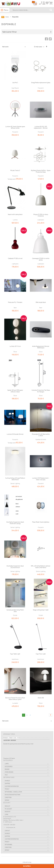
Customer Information (12, 786)
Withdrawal (9, 845)
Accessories (9, 766)
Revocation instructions (13, 795)
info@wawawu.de (11, 827)
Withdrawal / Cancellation (13, 792)
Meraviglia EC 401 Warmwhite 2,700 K (41, 435)
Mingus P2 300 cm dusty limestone (41, 215)
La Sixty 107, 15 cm (15, 346)
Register (8, 812)
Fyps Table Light (15, 654)
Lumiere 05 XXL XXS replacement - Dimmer (41, 127)
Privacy (7, 789)
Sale (6, 775)
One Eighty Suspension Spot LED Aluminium (15, 567)
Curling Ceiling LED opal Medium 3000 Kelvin (15, 479)
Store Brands (9, 772)
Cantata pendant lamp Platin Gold (15, 611)
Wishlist (7, 806)
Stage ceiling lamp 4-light (41, 610)
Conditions (8, 797)
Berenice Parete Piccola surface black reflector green (15, 699)
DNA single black (41, 302)
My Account (8, 809)
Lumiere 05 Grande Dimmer (15, 434)
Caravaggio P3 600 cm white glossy (41, 259)
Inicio (7, 17)
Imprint (7, 800)
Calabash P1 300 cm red (15, 258)
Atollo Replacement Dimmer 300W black (41, 347)
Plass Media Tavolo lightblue (41, 522)
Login (6, 814)
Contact (7, 831)
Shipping (7, 783)
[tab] (27, 32)
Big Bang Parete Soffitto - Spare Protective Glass (41, 171)
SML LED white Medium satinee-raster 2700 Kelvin (41, 567)
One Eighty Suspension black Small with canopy (15, 523)
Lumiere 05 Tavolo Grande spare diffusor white (15, 127)
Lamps (7, 764)
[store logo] (11, 4)
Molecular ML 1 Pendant (15, 302)
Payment (7, 781)
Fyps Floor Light (41, 654)
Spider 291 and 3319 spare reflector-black (15, 391)
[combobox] (31, 10)
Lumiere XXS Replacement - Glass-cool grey (41, 479)
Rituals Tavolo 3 (15, 170)
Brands (7, 769)
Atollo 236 (41, 698)
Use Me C (15, 83)
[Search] (51, 10)
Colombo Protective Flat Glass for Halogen (41, 391)
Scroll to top (27, 862)
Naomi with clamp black (15, 214)
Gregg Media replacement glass (41, 83)
